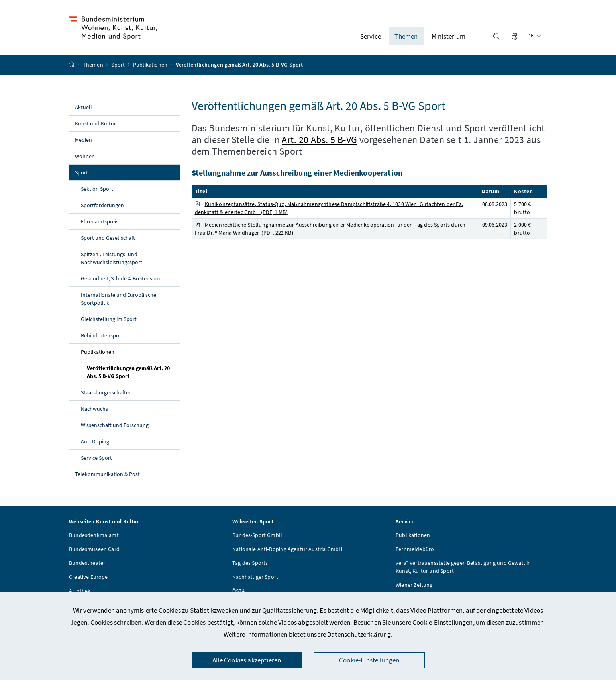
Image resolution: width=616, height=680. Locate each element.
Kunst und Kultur (95, 123)
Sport (119, 65)
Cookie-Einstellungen (443, 622)
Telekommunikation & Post (107, 474)
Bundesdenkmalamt (94, 535)
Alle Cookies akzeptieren (247, 660)
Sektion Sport (97, 189)
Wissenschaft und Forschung (115, 425)
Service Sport (96, 458)
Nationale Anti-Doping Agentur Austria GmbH (287, 549)
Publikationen (151, 65)
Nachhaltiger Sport (255, 577)
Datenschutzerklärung (359, 634)
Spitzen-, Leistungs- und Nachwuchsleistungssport (112, 258)
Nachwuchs (94, 409)
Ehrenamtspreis (100, 221)
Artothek (80, 591)
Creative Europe (88, 577)
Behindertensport (102, 335)
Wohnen (85, 156)
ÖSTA (239, 591)
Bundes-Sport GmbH (257, 535)
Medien (83, 140)
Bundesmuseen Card (94, 549)
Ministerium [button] (448, 36)
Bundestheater (87, 563)
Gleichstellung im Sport (109, 319)
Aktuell (83, 107)
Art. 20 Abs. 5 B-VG (319, 140)
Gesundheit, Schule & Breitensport (122, 278)
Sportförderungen (102, 205)
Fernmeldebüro (415, 549)
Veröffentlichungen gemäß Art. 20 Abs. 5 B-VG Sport (128, 372)
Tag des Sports (250, 563)
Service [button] (371, 36)
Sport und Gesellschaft (108, 238)
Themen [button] (406, 36)
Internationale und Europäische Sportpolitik (119, 299)
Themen (94, 65)
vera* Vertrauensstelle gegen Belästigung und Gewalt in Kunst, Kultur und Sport (463, 567)
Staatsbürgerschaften (106, 392)
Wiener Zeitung (414, 585)
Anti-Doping (95, 441)
